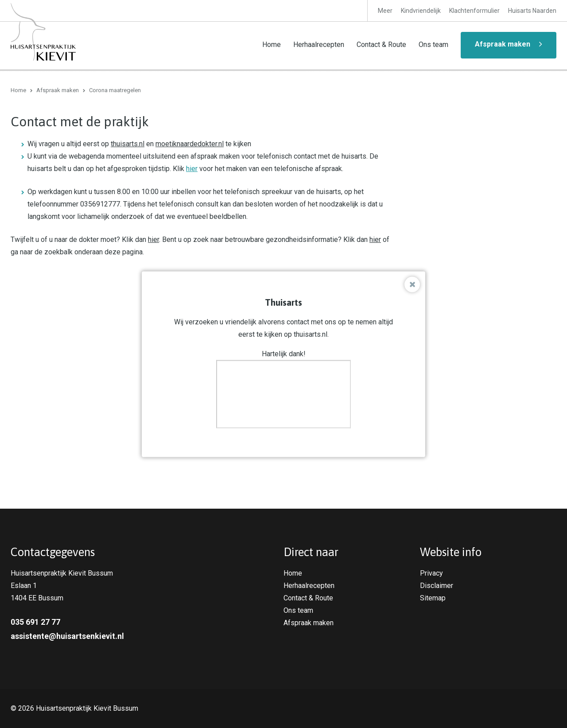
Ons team (433, 45)
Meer (385, 11)
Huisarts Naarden (532, 11)
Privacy (431, 573)
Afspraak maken (503, 44)
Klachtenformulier (474, 11)
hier (192, 169)
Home (272, 45)
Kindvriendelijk (421, 11)
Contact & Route (381, 45)
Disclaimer (437, 586)
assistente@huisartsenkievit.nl (67, 636)
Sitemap (433, 598)
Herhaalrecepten (319, 45)
